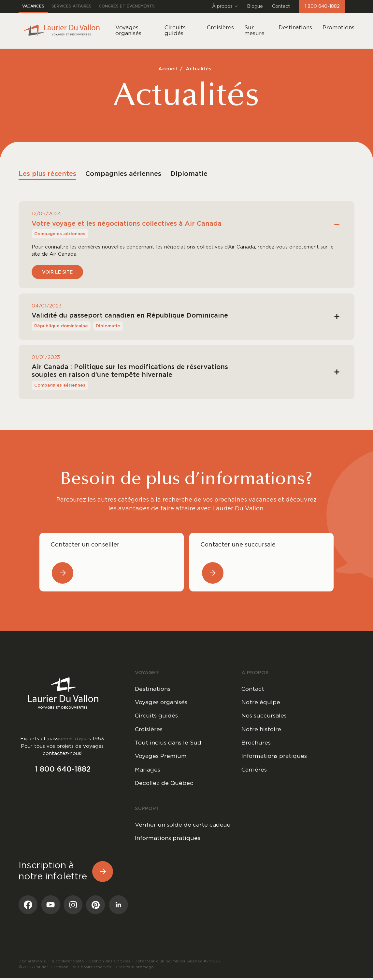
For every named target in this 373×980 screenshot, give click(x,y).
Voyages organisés (162, 703)
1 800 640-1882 (322, 7)
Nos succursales (265, 716)
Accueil (168, 69)
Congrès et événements (127, 7)
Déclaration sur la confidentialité (51, 963)
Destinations (295, 28)
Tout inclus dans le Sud (169, 744)
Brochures (256, 744)
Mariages (148, 771)
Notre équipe (261, 703)
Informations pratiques (275, 757)
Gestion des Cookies (109, 963)
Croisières (149, 730)
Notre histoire (262, 730)
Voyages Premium (161, 757)
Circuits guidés (157, 716)
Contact (281, 7)
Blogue (255, 7)
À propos (225, 7)
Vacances (33, 7)
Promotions (338, 28)
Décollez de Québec (164, 785)
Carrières (255, 771)
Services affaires (72, 7)
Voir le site (57, 272)
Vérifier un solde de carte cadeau (184, 826)
